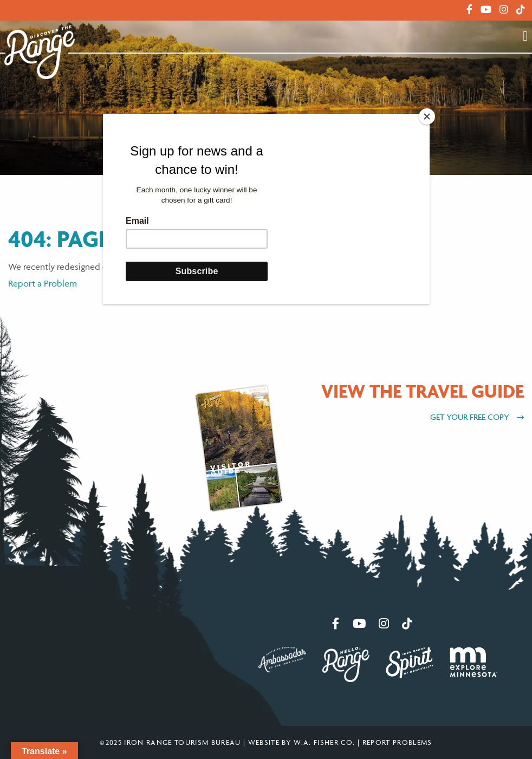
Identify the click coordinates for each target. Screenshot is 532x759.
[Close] (427, 116)
